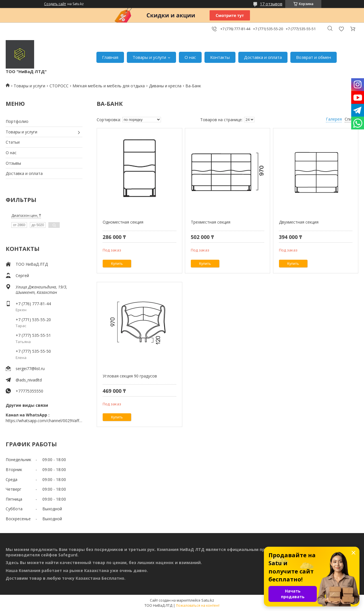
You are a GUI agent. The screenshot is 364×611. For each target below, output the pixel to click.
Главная (110, 57)
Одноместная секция (123, 222)
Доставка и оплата (263, 57)
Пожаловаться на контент (198, 605)
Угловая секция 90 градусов (130, 376)
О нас (190, 57)
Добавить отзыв (341, 29)
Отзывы (13, 163)
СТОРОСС (59, 86)
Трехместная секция (211, 222)
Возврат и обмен (314, 57)
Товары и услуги (149, 57)
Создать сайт (55, 4)
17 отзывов (271, 4)
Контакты (220, 57)
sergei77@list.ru (30, 369)
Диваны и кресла (165, 86)
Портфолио (17, 121)
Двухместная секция (299, 222)
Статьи (13, 142)
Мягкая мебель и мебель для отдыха (109, 86)
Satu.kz (208, 600)
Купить (117, 264)
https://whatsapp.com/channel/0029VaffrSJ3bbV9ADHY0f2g (44, 421)
